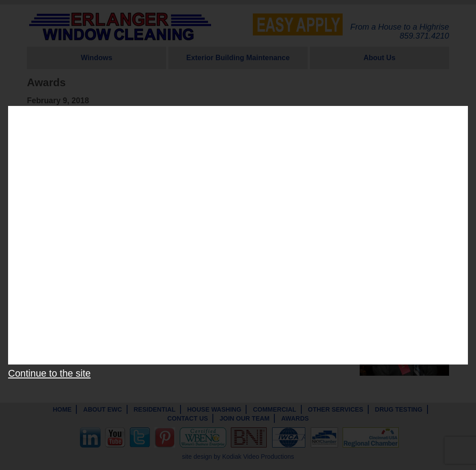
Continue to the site (49, 373)
